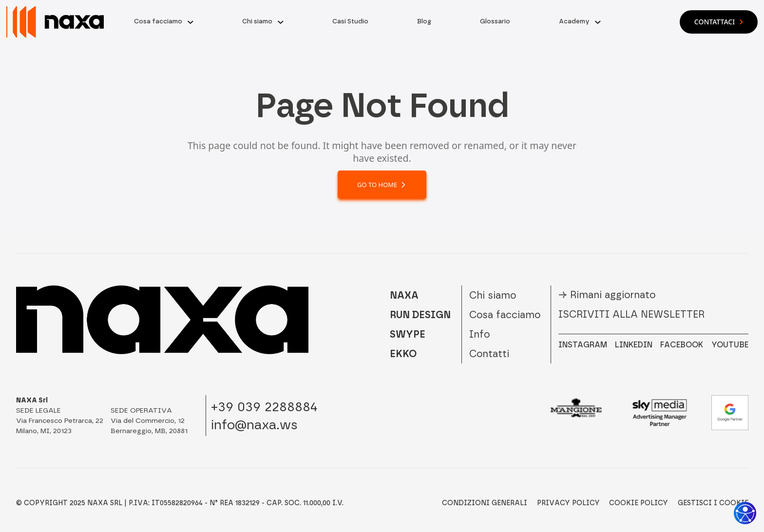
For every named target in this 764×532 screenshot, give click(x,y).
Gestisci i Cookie (713, 503)
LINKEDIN (634, 345)
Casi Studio (350, 21)
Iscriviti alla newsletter (631, 314)
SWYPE (408, 334)
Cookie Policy (639, 503)
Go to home (382, 185)
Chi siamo (257, 21)
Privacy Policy (568, 503)
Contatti (489, 354)
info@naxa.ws (254, 425)
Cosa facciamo (158, 21)
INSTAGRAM (583, 345)
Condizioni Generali (485, 503)
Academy (574, 21)
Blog (424, 21)
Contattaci (719, 22)
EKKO (403, 354)
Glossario (495, 21)
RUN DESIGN (420, 315)
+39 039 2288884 (264, 407)
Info (479, 334)
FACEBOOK (682, 345)
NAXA (404, 295)
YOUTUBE (730, 345)
